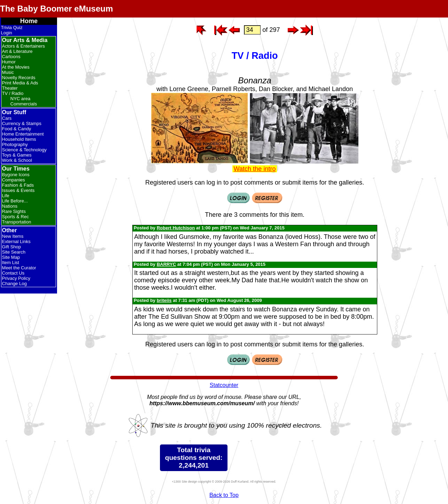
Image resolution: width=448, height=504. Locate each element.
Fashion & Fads (18, 185)
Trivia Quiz (12, 27)
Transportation (17, 222)
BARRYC (166, 264)
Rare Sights (14, 211)
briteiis (164, 300)
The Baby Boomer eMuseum (57, 9)
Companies (14, 180)
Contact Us (13, 273)
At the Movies (16, 67)
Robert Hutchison (176, 228)
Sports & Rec (16, 217)
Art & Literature (17, 51)
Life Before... (15, 201)
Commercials (24, 104)
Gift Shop (12, 247)
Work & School (17, 160)
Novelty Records (19, 78)
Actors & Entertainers (24, 46)
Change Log (15, 284)
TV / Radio (13, 93)
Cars (7, 118)
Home (29, 21)
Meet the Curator (19, 268)
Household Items (19, 139)
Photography (15, 144)
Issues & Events (18, 190)
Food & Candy (17, 129)
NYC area (20, 99)
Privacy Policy (16, 278)
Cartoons (11, 57)
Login (7, 33)
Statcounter (224, 385)
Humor (9, 62)
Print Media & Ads (20, 83)
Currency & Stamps (22, 123)
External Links (16, 241)
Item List (11, 263)
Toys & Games (17, 155)
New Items (13, 236)
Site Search (14, 252)
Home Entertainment (23, 134)
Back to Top (224, 495)
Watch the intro (254, 169)
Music (8, 72)
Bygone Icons (16, 175)
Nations (10, 206)
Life (6, 196)
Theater (10, 88)
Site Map (11, 257)
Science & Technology (24, 150)
